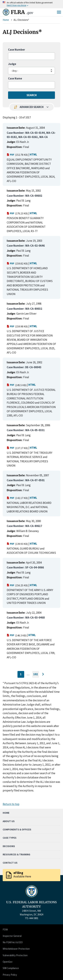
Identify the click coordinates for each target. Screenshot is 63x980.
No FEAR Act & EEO (13, 942)
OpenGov (8, 962)
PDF (10, 155)
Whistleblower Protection (16, 949)
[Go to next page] (43, 674)
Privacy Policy (10, 975)
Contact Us (10, 863)
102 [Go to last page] (36, 675)
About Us (9, 821)
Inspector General (12, 936)
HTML (33, 155)
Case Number (17, 50)
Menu (59, 12)
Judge (12, 64)
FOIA (5, 929)
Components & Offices (17, 829)
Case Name (15, 78)
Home (6, 20)
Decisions (9, 846)
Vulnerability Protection (15, 955)
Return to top (11, 804)
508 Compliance (11, 968)
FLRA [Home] (22, 12)
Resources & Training (16, 854)
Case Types (10, 838)
